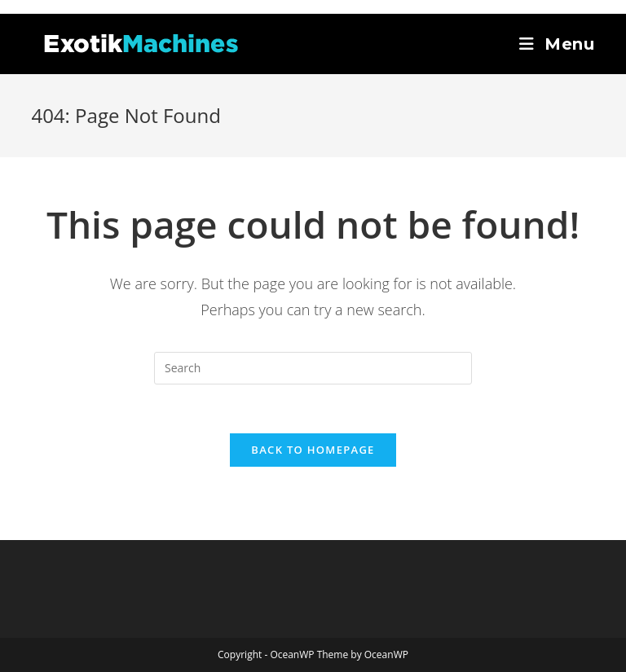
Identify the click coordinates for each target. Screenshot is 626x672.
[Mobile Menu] (557, 44)
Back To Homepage (313, 450)
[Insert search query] (313, 368)
